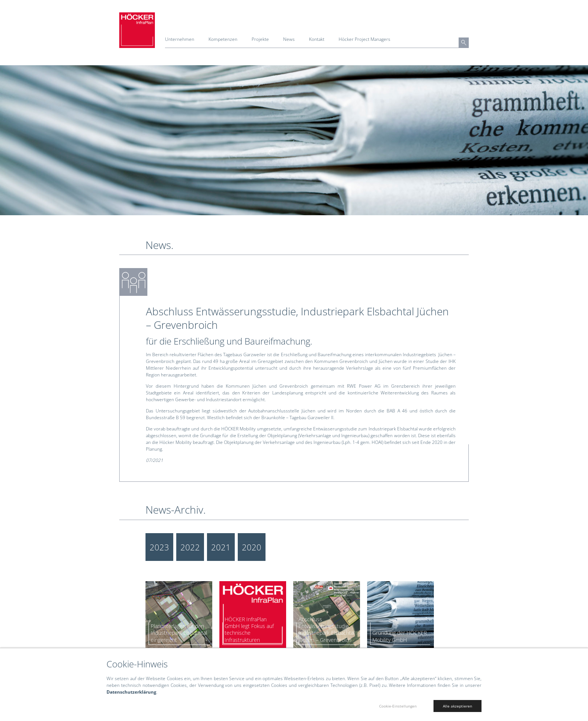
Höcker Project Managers (364, 39)
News (289, 39)
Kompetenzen (223, 39)
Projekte (260, 39)
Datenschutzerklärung (131, 692)
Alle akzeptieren (457, 706)
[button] (464, 43)
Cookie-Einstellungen (398, 706)
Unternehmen (180, 39)
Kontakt (317, 39)
